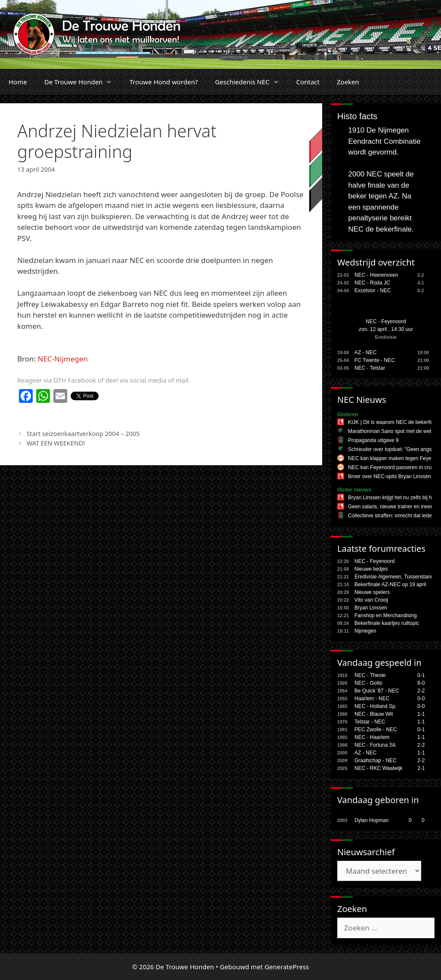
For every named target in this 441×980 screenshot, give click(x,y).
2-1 (421, 768)
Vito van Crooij (371, 600)
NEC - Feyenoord (386, 322)
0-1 (421, 675)
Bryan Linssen (371, 608)
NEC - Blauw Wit (374, 714)
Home (18, 82)
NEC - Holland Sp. (376, 706)
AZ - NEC (365, 352)
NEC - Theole (370, 675)
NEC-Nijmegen (63, 359)
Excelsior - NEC (373, 291)
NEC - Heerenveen (376, 275)
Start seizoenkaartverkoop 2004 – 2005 (83, 434)
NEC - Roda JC (372, 283)
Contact (308, 82)
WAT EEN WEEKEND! (56, 443)
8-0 (421, 683)
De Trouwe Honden (83, 82)
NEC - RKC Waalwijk (379, 768)
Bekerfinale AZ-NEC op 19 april (390, 584)
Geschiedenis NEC (251, 82)
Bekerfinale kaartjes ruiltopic (387, 623)
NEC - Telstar (370, 368)
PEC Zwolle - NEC (376, 730)
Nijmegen (365, 631)
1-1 (421, 714)
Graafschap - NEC (376, 761)
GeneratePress (287, 967)
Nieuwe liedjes (371, 569)
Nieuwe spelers (372, 592)
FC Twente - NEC (375, 360)
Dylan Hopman (371, 820)
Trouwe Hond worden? (163, 82)
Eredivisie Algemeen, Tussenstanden (397, 577)
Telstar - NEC (370, 722)
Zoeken (348, 82)
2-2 (421, 691)
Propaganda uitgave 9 (373, 440)
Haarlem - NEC (372, 699)
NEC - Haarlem (372, 737)
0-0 (421, 699)
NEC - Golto (368, 683)
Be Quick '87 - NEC (377, 691)
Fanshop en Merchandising (386, 615)
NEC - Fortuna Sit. (376, 745)
